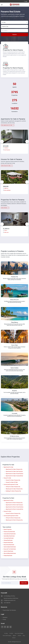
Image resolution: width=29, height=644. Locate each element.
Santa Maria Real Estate (9, 536)
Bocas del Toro (15, 300)
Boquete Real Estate (8, 543)
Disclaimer (4, 617)
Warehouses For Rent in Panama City (14, 520)
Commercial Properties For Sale (11, 485)
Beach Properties (8, 529)
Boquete (14, 391)
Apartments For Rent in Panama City (14, 503)
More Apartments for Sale (8, 125)
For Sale (6, 633)
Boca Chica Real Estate (9, 545)
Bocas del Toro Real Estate (10, 549)
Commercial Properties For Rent (11, 516)
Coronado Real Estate (9, 538)
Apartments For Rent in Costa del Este (14, 509)
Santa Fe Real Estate (8, 551)
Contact (14, 638)
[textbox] (15, 26)
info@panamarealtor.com (8, 600)
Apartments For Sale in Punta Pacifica (14, 474)
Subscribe (24, 583)
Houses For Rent (7, 511)
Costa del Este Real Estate (10, 534)
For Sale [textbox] (4, 22)
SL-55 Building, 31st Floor (8, 596)
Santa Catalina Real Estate (10, 547)
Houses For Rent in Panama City (13, 514)
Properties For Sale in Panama (13, 50)
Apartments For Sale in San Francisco (14, 471)
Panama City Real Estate (9, 532)
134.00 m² (6, 148)
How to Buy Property (19, 633)
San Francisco (7, 150)
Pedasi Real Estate (8, 556)
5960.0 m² (6, 188)
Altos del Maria (7, 190)
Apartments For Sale (8, 467)
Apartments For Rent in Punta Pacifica (15, 507)
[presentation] (2, 142)
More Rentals (5, 208)
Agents (14, 636)
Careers (19, 636)
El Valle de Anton (14, 436)
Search (14, 35)
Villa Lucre (6, 232)
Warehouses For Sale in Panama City (14, 489)
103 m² (5, 230)
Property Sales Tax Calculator (9, 610)
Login (25, 1)
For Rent (11, 633)
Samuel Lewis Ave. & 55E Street (11, 598)
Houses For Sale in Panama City (13, 480)
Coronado (15, 413)
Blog (24, 636)
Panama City (14, 277)
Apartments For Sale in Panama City (14, 469)
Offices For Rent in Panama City (13, 518)
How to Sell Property (7, 636)
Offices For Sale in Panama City (13, 487)
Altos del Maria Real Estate (10, 553)
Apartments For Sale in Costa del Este (14, 476)
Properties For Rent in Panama (13, 68)
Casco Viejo (14, 345)
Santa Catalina (14, 368)
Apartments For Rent (9, 500)
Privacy (3, 619)
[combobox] (14, 22)
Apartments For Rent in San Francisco (14, 505)
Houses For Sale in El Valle (12, 482)
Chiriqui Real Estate (8, 540)
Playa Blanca (15, 322)
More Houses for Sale (7, 166)
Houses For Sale (7, 478)
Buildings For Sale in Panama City (13, 491)
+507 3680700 (6, 603)
